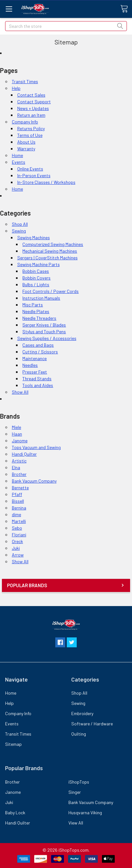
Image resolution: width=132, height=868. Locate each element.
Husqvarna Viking (85, 813)
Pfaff (17, 494)
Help (16, 88)
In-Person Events (34, 175)
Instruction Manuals (41, 298)
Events (19, 162)
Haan (17, 434)
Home (17, 155)
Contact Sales (31, 95)
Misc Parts (33, 305)
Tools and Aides (38, 385)
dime (16, 514)
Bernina (19, 508)
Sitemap (13, 744)
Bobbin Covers (36, 278)
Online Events (30, 169)
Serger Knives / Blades (44, 325)
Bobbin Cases (36, 271)
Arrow (18, 555)
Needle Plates (36, 311)
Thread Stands (37, 379)
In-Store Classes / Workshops (46, 182)
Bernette (20, 488)
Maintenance (35, 358)
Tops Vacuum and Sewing (36, 447)
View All (76, 823)
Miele (16, 427)
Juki (16, 548)
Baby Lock (15, 813)
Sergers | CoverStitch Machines (47, 258)
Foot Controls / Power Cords (50, 291)
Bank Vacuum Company (34, 481)
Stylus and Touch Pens (44, 331)
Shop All (20, 224)
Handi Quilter (24, 454)
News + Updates (33, 108)
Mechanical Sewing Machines (50, 251)
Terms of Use (30, 135)
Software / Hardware (92, 724)
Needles (30, 365)
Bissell (18, 501)
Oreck (17, 541)
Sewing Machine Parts (39, 264)
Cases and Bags (38, 345)
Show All (20, 392)
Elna (16, 467)
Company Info (25, 122)
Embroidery (82, 713)
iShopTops (79, 782)
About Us (26, 142)
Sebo (17, 528)
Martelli (19, 521)
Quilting (79, 734)
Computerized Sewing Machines (53, 244)
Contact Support (34, 102)
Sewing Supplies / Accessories (47, 338)
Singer (75, 792)
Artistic (19, 461)
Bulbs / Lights (36, 284)
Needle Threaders (39, 318)
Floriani (19, 535)
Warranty (26, 149)
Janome (20, 441)
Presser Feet (35, 372)
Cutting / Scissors (40, 352)
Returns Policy (31, 128)
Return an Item (31, 115)
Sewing (19, 231)
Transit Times (25, 81)
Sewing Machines (34, 237)
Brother (19, 474)
